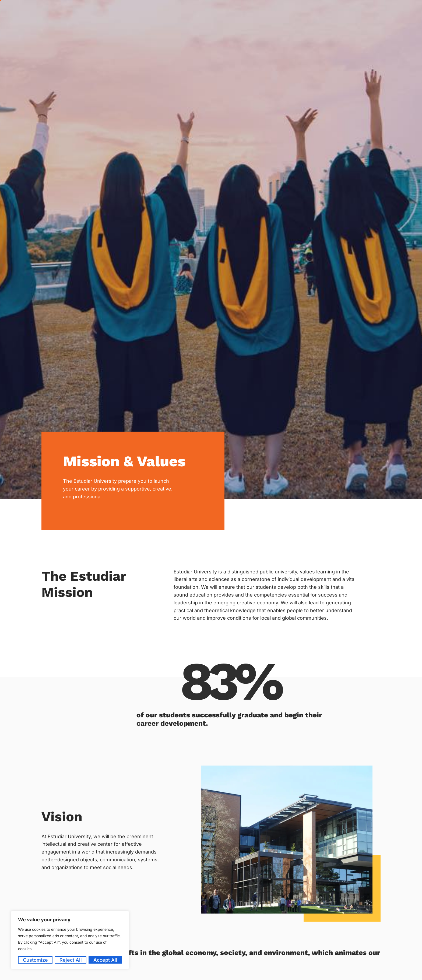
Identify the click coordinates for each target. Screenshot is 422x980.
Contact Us (408, 11)
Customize (35, 960)
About (181, 12)
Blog (386, 11)
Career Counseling (247, 11)
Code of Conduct (358, 11)
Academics (285, 12)
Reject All (71, 960)
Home (159, 11)
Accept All (105, 960)
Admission (209, 12)
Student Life (320, 12)
